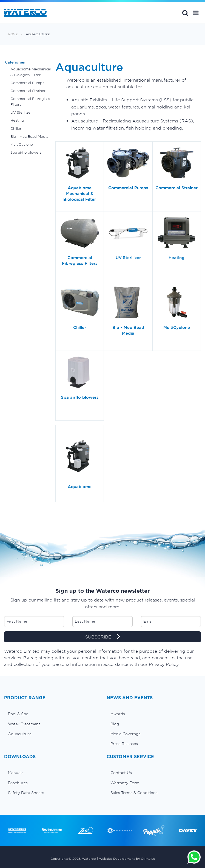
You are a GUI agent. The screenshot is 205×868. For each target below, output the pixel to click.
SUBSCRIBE (103, 637)
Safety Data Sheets (26, 793)
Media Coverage (126, 734)
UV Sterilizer (21, 112)
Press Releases (124, 744)
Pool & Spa (18, 714)
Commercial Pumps (27, 83)
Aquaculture (38, 34)
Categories (15, 62)
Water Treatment (24, 724)
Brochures (18, 783)
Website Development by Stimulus (127, 859)
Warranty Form (125, 783)
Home (13, 34)
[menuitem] (51, 714)
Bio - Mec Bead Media (29, 137)
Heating (17, 120)
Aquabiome (80, 487)
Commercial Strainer (28, 91)
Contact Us (121, 773)
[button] (196, 13)
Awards (118, 714)
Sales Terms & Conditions (134, 793)
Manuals (16, 773)
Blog (115, 724)
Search (185, 13)
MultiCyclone (22, 144)
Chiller (16, 129)
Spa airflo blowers (26, 152)
